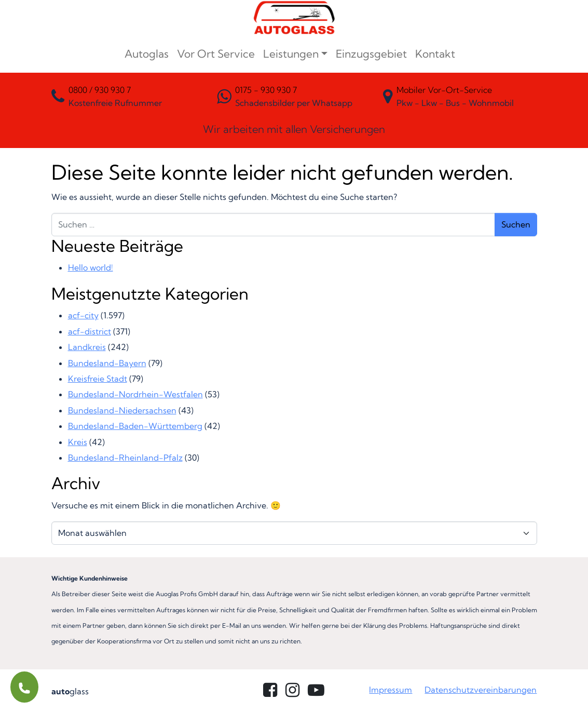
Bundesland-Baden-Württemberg (135, 426)
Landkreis (87, 347)
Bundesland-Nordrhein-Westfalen (135, 394)
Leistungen (291, 54)
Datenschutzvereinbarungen (481, 690)
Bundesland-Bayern (107, 363)
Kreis (78, 442)
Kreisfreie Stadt (98, 379)
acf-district (90, 331)
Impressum (391, 690)
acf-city (83, 315)
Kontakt (435, 54)
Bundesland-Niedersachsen (122, 410)
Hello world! (91, 267)
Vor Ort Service (216, 54)
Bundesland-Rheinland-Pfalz (125, 458)
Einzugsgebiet (371, 54)
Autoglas (147, 54)
